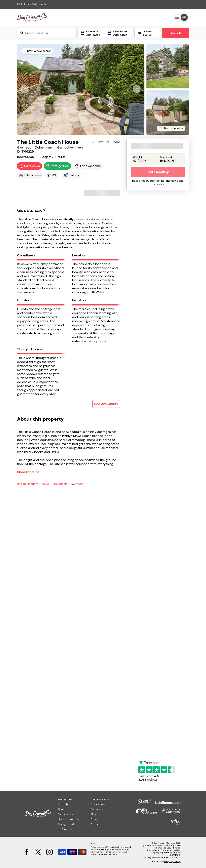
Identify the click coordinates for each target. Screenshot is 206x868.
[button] (137, 89)
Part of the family (32, 4)
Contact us (97, 809)
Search (175, 33)
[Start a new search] (38, 51)
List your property (69, 819)
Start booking (158, 172)
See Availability (106, 404)
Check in (138, 157)
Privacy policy (99, 804)
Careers (63, 809)
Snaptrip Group (172, 861)
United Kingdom (28, 484)
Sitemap (95, 824)
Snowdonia (60, 484)
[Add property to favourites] (97, 142)
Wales (45, 484)
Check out (166, 157)
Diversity (63, 804)
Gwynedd (77, 484)
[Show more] (28, 472)
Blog (93, 814)
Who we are (65, 799)
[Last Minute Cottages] (32, 17)
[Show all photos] (171, 128)
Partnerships (65, 814)
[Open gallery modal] (81, 89)
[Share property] (113, 142)
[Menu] (181, 17)
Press (94, 819)
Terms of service (100, 799)
